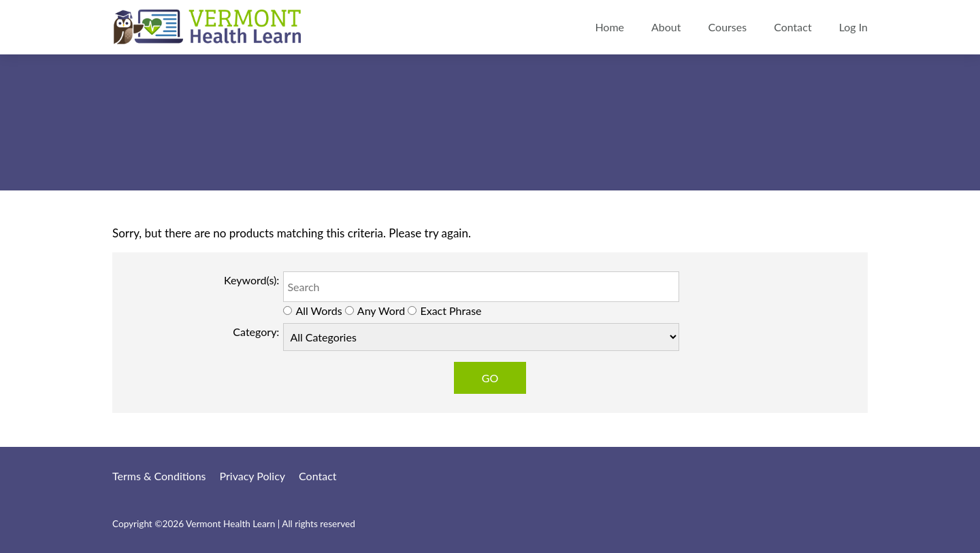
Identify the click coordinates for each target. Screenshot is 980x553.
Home (609, 27)
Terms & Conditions (159, 476)
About (666, 27)
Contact (793, 27)
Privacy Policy (253, 476)
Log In (853, 27)
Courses (728, 27)
